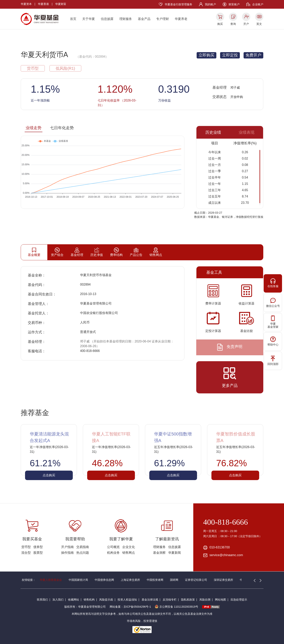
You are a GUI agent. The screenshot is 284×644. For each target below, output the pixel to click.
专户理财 (163, 19)
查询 (233, 24)
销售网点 (129, 553)
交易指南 (83, 547)
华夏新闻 (175, 553)
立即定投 (230, 55)
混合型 (26, 553)
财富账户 (234, 4)
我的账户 (210, 4)
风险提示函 (106, 600)
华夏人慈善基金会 (51, 580)
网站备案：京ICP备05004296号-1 (130, 607)
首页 (73, 19)
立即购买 (206, 55)
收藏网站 (74, 600)
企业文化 (129, 547)
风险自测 (205, 600)
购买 (220, 24)
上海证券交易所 (130, 580)
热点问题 (83, 553)
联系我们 (42, 600)
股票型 (38, 553)
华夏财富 (61, 4)
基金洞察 (159, 553)
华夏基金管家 (273, 322)
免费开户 (253, 55)
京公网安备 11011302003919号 (177, 607)
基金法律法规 (150, 600)
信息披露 (107, 19)
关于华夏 (89, 19)
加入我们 (58, 600)
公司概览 (113, 547)
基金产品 (144, 19)
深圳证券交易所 (223, 580)
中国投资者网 (155, 580)
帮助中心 (273, 341)
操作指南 (67, 553)
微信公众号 (273, 302)
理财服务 (126, 19)
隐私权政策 (188, 600)
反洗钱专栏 (170, 600)
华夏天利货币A (44, 55)
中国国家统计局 (78, 580)
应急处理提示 (239, 600)
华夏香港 (43, 4)
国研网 (174, 580)
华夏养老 (181, 19)
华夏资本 (26, 4)
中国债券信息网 (104, 580)
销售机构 (89, 600)
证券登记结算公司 (196, 580)
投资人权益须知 (127, 600)
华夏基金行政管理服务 (178, 4)
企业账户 (258, 4)
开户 (246, 24)
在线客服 (273, 283)
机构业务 (113, 553)
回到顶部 (273, 361)
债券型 (38, 547)
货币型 (26, 547)
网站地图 (220, 600)
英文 (259, 24)
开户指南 (67, 547)
